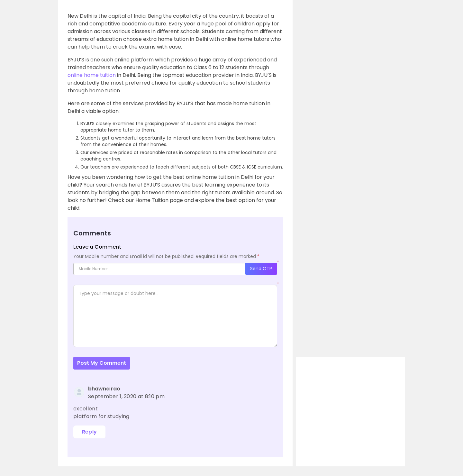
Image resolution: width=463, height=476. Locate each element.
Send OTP (261, 269)
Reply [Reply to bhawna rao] (90, 432)
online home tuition (92, 75)
